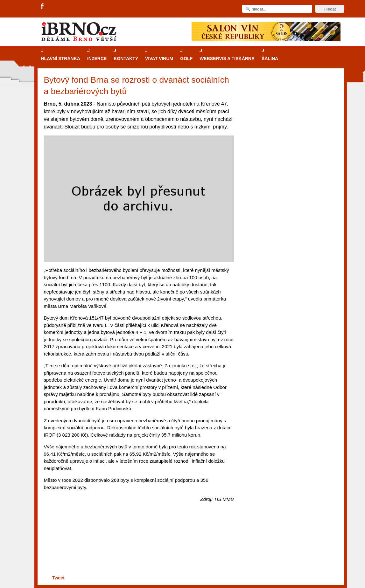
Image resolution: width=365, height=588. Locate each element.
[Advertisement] (138, 549)
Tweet (58, 578)
